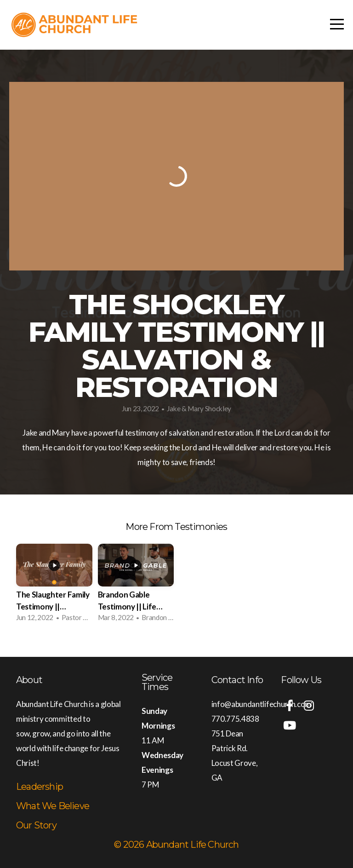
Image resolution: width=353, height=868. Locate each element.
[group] (54, 585)
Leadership (40, 787)
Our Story (36, 825)
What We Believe (53, 806)
